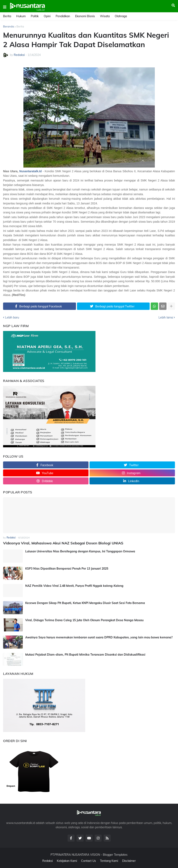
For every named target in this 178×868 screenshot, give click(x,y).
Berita (7, 16)
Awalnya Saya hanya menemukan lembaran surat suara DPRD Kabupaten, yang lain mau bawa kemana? (99, 637)
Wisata (105, 16)
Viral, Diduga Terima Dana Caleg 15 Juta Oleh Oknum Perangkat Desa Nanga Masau (84, 620)
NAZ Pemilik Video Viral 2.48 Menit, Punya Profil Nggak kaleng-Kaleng (74, 586)
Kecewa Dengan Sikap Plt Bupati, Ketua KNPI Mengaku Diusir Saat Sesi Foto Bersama (85, 603)
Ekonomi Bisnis (85, 16)
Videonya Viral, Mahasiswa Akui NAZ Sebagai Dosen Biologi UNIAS (63, 543)
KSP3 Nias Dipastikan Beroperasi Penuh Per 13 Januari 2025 (67, 569)
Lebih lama (166, 317)
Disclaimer (129, 861)
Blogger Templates (115, 855)
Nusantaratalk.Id (30, 171)
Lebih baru (12, 317)
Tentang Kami (109, 861)
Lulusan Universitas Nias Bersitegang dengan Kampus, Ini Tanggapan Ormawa (80, 551)
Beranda (9, 26)
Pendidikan (63, 16)
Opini (47, 16)
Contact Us (88, 861)
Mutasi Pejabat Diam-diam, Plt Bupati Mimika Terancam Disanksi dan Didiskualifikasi (85, 655)
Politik (35, 16)
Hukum (21, 16)
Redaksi (48, 861)
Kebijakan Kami (67, 861)
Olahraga (121, 16)
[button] (5, 7)
